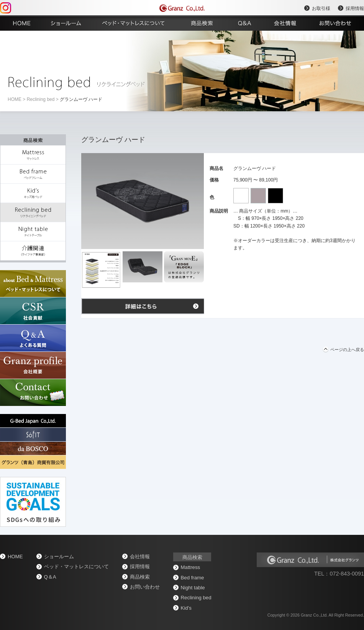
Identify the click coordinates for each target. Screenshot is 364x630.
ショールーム (59, 557)
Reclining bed (41, 99)
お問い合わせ (145, 587)
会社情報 (140, 557)
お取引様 (321, 8)
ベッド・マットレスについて (76, 567)
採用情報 (355, 8)
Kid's (186, 608)
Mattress (191, 567)
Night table (193, 588)
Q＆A (50, 577)
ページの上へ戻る (347, 350)
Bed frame (193, 578)
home (15, 99)
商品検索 (140, 577)
